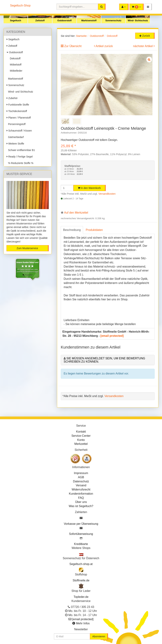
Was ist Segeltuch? (81, 506)
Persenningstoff (16, 124)
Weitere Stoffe (15, 144)
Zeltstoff (40, 20)
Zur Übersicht (73, 46)
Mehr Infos (83, 623)
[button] (148, 7)
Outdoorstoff (64, 20)
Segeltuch (15, 20)
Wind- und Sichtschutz (20, 92)
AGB (81, 477)
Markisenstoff (89, 20)
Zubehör (12, 98)
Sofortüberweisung (81, 534)
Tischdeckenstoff (17, 111)
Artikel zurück (104, 46)
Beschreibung (72, 230)
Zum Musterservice (27, 248)
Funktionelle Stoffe (18, 105)
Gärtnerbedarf (15, 137)
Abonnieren (99, 636)
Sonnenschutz (113, 20)
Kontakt (81, 432)
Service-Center (81, 436)
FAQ (81, 498)
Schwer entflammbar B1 (21, 150)
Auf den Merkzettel (76, 213)
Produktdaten (94, 230)
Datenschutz (81, 481)
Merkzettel (81, 444)
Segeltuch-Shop (20, 6)
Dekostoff (14, 58)
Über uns (81, 502)
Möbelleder (15, 71)
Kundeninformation (81, 494)
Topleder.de (81, 597)
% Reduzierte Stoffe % (20, 163)
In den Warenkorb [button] (89, 188)
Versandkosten (107, 194)
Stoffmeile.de (81, 580)
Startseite (81, 36)
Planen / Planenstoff (19, 118)
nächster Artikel (143, 46)
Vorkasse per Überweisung (81, 524)
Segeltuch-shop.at (81, 564)
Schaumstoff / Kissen (19, 131)
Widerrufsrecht (81, 489)
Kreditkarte (81, 544)
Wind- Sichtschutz (138, 20)
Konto (81, 440)
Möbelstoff (15, 65)
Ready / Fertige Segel (20, 157)
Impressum (81, 473)
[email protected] (112, 336)
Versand (81, 485)
